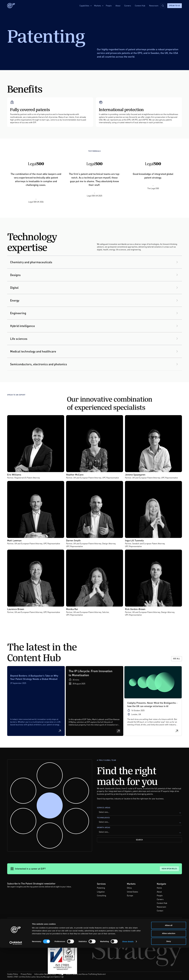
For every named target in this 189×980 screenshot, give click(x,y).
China (129, 888)
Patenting (101, 888)
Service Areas (104, 808)
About (118, 6)
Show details (128, 974)
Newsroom (154, 6)
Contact (160, 911)
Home (159, 888)
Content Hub (140, 6)
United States (132, 892)
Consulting (101, 896)
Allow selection (169, 966)
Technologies (103, 818)
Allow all (169, 958)
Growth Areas (104, 828)
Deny (169, 973)
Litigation (101, 892)
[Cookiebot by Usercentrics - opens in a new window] (16, 975)
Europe (130, 896)
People (109, 6)
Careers (128, 6)
